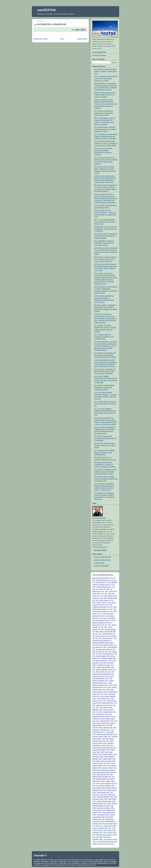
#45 (115, 607)
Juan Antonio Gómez (110, 839)
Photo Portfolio (99, 563)
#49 (94, 580)
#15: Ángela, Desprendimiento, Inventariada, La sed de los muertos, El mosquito (104, 387)
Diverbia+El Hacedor (99, 55)
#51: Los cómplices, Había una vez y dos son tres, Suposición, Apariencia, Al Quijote (106, 78)
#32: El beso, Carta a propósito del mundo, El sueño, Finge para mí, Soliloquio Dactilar (106, 236)
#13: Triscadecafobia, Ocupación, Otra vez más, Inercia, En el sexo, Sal (105, 404)
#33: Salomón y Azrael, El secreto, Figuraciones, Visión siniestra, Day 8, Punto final (106, 229)
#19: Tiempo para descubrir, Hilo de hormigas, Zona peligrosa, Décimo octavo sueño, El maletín (105, 355)
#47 (100, 634)
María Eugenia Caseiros (104, 835)
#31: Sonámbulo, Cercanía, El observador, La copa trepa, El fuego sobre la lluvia (104, 243)
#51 (105, 618)
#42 (94, 589)
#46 (108, 623)
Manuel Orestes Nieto (110, 824)
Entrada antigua (82, 39)
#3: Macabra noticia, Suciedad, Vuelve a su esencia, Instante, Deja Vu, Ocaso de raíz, (106, 479)
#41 (109, 625)
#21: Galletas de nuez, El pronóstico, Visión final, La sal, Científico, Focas (104, 337)
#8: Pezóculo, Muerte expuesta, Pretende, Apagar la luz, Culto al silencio (105, 445)
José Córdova (108, 833)
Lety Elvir (95, 837)
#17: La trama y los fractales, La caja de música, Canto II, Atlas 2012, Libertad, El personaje (105, 371)
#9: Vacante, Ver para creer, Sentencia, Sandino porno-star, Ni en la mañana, (105, 438)
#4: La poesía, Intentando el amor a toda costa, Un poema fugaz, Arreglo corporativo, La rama (105, 472)
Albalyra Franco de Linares (101, 844)
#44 (94, 587)
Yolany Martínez (98, 830)
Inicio (62, 39)
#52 (94, 786)
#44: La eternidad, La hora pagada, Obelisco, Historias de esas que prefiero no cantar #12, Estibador (106, 136)
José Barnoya (108, 826)
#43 (105, 598)
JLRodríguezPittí (100, 518)
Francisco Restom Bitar (100, 828)
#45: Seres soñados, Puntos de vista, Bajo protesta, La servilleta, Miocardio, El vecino (105, 129)
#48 (111, 725)
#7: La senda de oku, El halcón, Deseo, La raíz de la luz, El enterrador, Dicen (105, 452)
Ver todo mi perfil (100, 550)
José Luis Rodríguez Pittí (103, 557)
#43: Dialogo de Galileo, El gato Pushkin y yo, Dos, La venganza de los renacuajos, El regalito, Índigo (106, 143)
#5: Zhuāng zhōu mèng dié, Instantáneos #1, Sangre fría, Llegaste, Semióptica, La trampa (105, 464)
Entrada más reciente (40, 39)
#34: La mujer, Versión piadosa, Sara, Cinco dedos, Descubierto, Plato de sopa (105, 222)
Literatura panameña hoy (103, 560)
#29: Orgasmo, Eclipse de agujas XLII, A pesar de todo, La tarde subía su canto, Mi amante (105, 259)
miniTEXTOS (46, 10)
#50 (109, 687)
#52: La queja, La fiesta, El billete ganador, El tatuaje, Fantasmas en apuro (106, 71)
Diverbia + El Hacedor (102, 566)
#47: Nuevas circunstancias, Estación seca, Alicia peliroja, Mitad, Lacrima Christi (104, 113)
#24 (104, 701)
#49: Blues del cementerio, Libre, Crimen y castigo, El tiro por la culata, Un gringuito (105, 95)
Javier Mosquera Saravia (105, 842)
